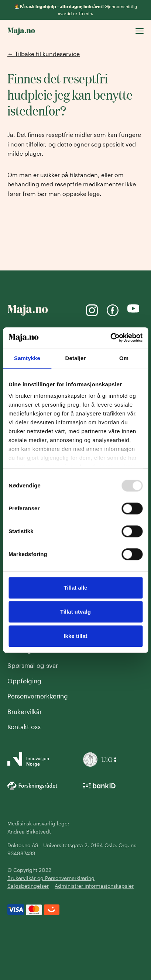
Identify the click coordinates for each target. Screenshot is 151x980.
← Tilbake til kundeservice (44, 54)
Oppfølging (24, 681)
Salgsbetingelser (28, 886)
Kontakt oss (24, 727)
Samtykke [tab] (27, 358)
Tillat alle (76, 588)
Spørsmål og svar (33, 665)
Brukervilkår (25, 711)
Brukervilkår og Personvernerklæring (51, 878)
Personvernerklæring (38, 696)
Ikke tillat (75, 636)
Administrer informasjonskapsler (94, 886)
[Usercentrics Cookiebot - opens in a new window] (110, 338)
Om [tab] (124, 358)
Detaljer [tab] (76, 358)
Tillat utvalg (75, 612)
